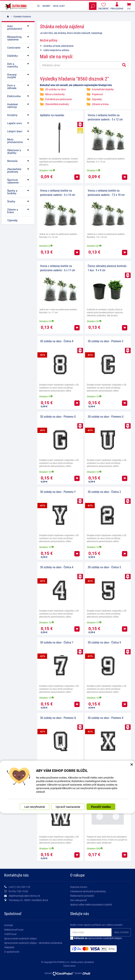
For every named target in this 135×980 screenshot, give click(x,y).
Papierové (97, 94)
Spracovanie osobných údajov (21, 938)
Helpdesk (9, 947)
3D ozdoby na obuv (56, 89)
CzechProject (63, 973)
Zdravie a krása (100, 104)
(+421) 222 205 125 (19, 887)
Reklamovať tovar (14, 930)
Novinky (46, 6)
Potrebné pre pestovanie (58, 99)
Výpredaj (97, 99)
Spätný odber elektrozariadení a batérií (91, 905)
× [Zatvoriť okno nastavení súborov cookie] (132, 764)
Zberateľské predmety (57, 104)
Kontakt (9, 925)
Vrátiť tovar (10, 934)
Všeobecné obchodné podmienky (88, 891)
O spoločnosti (12, 952)
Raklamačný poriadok (82, 896)
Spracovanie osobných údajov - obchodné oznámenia (33, 943)
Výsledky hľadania (22, 16)
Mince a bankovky (55, 94)
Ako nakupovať (78, 900)
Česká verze (69, 966)
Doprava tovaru (79, 887)
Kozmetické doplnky (103, 89)
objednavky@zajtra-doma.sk (24, 896)
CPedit (87, 973)
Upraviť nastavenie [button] (68, 807)
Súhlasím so (96, 938)
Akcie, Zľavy (59, 6)
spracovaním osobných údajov (105, 938)
